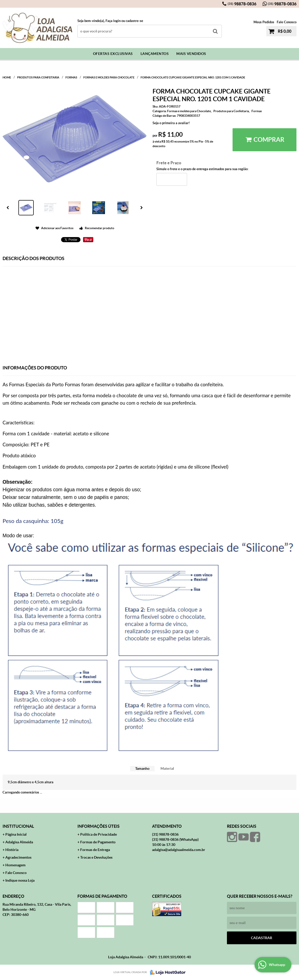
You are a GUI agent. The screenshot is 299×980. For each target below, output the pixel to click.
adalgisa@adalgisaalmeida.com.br (179, 850)
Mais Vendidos (191, 54)
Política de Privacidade (99, 834)
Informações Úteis (99, 826)
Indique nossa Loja (20, 880)
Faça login (113, 21)
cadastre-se (134, 21)
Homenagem (15, 865)
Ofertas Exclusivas (113, 54)
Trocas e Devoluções (96, 857)
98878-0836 (242, 4)
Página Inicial (16, 834)
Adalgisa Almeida (19, 842)
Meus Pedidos (264, 22)
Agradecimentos (18, 857)
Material (167, 768)
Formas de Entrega (95, 850)
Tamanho (142, 768)
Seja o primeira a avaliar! (171, 123)
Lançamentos (155, 54)
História (12, 850)
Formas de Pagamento (98, 842)
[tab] (142, 769)
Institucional (18, 826)
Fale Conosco (287, 22)
